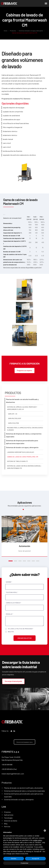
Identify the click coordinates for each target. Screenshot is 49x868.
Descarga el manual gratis (13, 681)
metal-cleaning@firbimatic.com (13, 774)
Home (6, 31)
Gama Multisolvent (15, 419)
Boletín (11, 632)
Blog (6, 824)
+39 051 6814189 (7, 765)
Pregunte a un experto (25, 370)
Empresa (7, 812)
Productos (13, 31)
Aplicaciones (9, 815)
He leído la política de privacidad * (21, 629)
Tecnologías (8, 818)
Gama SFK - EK (13, 414)
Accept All (35, 858)
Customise (25, 863)
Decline (14, 858)
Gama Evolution (13, 423)
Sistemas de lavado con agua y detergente (31, 31)
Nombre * (9, 582)
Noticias (7, 827)
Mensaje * (9, 614)
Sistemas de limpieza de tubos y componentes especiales (24, 791)
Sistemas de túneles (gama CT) (17, 461)
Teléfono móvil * (12, 592)
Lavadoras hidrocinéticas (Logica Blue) (20, 452)
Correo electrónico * (13, 603)
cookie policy (37, 840)
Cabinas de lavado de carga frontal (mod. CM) (23, 457)
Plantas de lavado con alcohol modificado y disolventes (23, 788)
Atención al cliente (11, 821)
